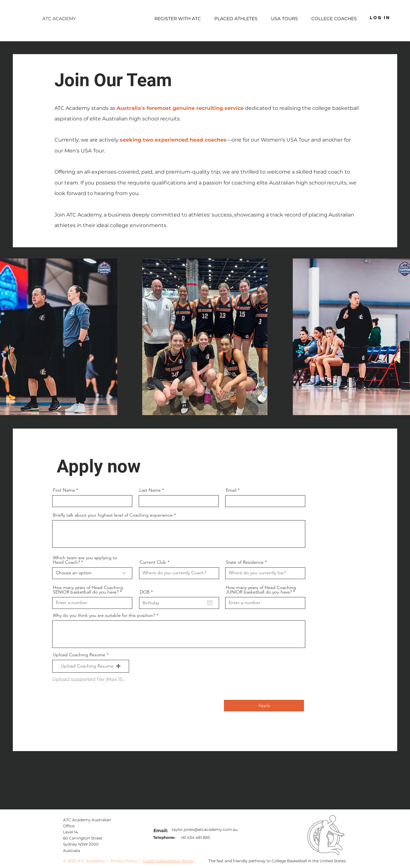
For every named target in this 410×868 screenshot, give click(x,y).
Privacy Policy (124, 861)
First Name (64, 490)
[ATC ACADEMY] (59, 19)
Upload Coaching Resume (79, 655)
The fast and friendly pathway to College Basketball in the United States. (278, 861)
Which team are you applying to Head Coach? (85, 560)
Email (231, 490)
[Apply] (264, 706)
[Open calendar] (210, 603)
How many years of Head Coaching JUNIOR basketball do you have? (261, 590)
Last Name (150, 490)
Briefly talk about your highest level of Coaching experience (113, 515)
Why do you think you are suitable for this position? (104, 615)
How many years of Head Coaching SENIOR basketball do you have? (88, 590)
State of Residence (245, 562)
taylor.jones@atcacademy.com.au (205, 829)
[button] (284, 19)
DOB (148, 592)
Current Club (154, 562)
